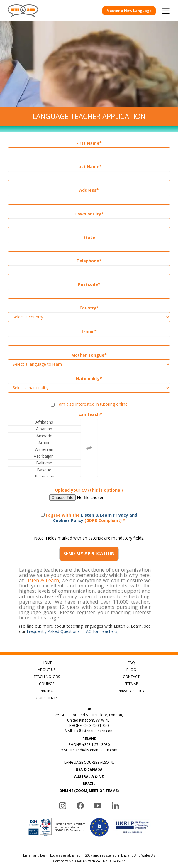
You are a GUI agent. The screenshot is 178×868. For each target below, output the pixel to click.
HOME (47, 663)
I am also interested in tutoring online (89, 404)
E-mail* (89, 331)
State (89, 237)
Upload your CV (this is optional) (89, 490)
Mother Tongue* (89, 355)
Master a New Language (129, 11)
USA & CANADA (89, 770)
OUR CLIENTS (47, 698)
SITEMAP (131, 684)
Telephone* (89, 261)
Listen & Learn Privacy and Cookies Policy (95, 518)
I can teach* (89, 414)
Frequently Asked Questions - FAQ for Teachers (72, 631)
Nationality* (89, 379)
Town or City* (89, 214)
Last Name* (89, 167)
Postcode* (89, 284)
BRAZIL (89, 784)
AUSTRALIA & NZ (89, 777)
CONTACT (131, 677)
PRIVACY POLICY (131, 691)
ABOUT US (47, 670)
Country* (89, 308)
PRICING (47, 691)
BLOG (131, 670)
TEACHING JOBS (47, 677)
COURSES (47, 684)
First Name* (89, 143)
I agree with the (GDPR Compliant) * (89, 518)
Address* (89, 190)
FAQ (131, 663)
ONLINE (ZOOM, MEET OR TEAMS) (89, 791)
